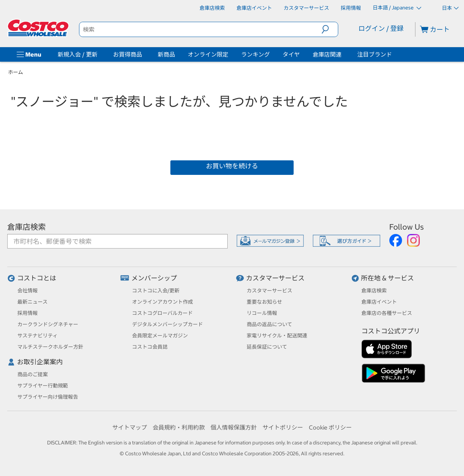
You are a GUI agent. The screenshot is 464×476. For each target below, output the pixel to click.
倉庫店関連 (327, 54)
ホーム (16, 72)
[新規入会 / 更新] (99, 54)
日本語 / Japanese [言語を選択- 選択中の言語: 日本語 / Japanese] (397, 8)
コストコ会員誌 (150, 347)
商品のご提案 (33, 374)
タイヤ (291, 54)
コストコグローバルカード (162, 313)
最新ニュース (32, 302)
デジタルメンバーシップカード (167, 324)
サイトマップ (129, 427)
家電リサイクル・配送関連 (277, 336)
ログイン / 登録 (381, 28)
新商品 (166, 54)
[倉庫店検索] (212, 8)
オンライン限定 (208, 54)
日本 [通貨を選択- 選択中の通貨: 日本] (450, 8)
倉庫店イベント (379, 302)
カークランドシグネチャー (48, 324)
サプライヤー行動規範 (43, 386)
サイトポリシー (283, 427)
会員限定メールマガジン (160, 336)
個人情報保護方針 (233, 427)
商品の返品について (270, 324)
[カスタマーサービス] (306, 8)
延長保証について (267, 347)
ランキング (256, 54)
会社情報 (28, 291)
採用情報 (28, 313)
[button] (330, 29)
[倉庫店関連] (343, 54)
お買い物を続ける (232, 166)
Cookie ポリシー (330, 427)
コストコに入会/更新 (156, 291)
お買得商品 (128, 54)
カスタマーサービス (275, 278)
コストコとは (37, 278)
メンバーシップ (154, 278)
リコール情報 (262, 313)
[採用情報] (351, 8)
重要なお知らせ (265, 302)
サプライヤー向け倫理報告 (48, 397)
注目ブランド (374, 54)
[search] (200, 29)
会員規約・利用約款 (179, 427)
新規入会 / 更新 (78, 54)
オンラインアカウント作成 (162, 302)
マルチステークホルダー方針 (50, 347)
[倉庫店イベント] (254, 8)
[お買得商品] (144, 54)
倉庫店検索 (26, 227)
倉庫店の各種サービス (387, 313)
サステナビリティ (38, 336)
